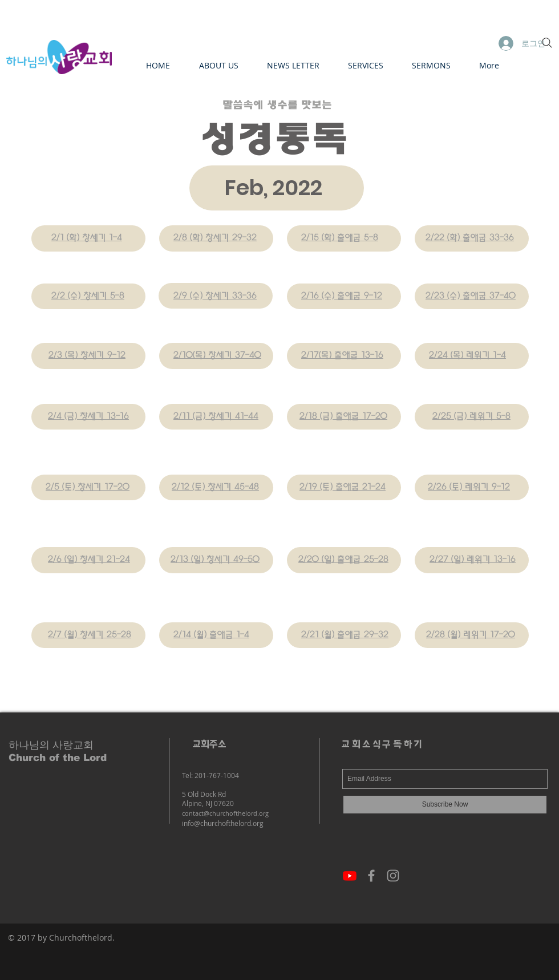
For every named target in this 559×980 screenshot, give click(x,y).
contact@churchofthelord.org (225, 813)
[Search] (547, 43)
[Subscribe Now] (445, 805)
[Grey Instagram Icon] (393, 876)
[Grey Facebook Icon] (371, 876)
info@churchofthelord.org (223, 823)
